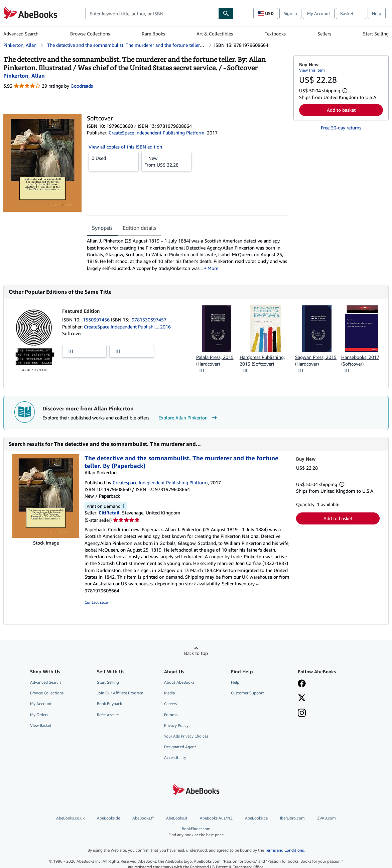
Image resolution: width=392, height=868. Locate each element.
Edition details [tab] (140, 228)
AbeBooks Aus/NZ (216, 818)
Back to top (196, 653)
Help (377, 13)
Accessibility (175, 757)
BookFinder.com (196, 832)
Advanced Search (21, 34)
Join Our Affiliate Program (120, 693)
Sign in (290, 13)
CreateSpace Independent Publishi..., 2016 (127, 327)
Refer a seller (108, 715)
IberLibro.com (292, 818)
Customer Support (247, 693)
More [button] (213, 268)
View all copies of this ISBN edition (125, 147)
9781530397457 (149, 320)
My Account (319, 13)
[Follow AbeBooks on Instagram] (302, 713)
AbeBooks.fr (143, 818)
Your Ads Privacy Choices (186, 736)
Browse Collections (90, 34)
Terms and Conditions (284, 850)
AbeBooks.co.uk (70, 818)
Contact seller (97, 602)
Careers (170, 704)
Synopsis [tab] (102, 228)
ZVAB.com (326, 818)
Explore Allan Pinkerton (188, 418)
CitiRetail (109, 513)
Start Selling (376, 34)
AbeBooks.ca (256, 818)
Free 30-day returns (341, 128)
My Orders (39, 715)
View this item (312, 70)
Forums (171, 715)
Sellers (324, 34)
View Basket (41, 725)
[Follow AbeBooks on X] (302, 698)
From (166, 161)
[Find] (226, 13)
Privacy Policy (176, 725)
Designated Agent (180, 747)
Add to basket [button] (341, 110)
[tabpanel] (187, 254)
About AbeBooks (179, 682)
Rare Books (153, 34)
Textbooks (275, 34)
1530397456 (97, 320)
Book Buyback (109, 704)
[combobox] (152, 13)
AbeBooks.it (177, 818)
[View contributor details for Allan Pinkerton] (24, 76)
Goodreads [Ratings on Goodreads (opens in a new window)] (82, 86)
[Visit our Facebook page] (302, 684)
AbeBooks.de (108, 818)
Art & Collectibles (215, 34)
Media (169, 693)
